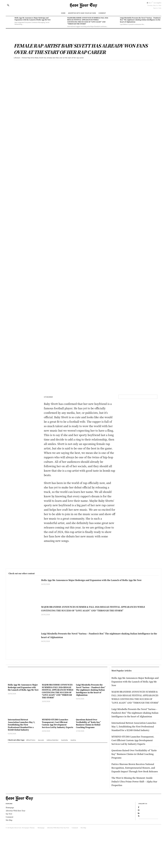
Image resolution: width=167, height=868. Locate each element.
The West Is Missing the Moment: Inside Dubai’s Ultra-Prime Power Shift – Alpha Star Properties (133, 811)
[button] (8, 5)
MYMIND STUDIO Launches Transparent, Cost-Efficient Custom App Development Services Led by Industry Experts (57, 723)
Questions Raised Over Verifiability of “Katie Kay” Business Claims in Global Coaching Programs (88, 723)
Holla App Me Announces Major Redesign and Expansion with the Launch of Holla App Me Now (33, 19)
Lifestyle (17, 58)
